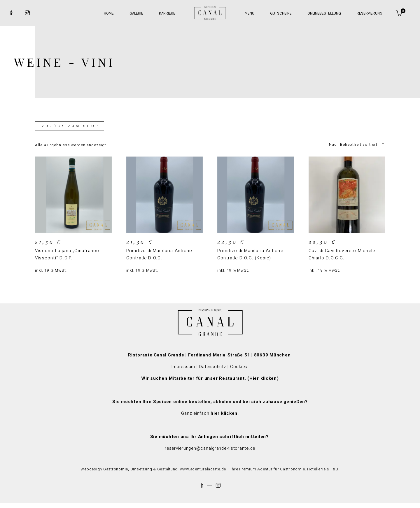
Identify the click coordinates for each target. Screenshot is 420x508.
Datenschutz (212, 367)
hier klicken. (225, 413)
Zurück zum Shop (70, 126)
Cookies (239, 367)
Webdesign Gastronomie (104, 469)
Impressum (183, 367)
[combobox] (349, 144)
